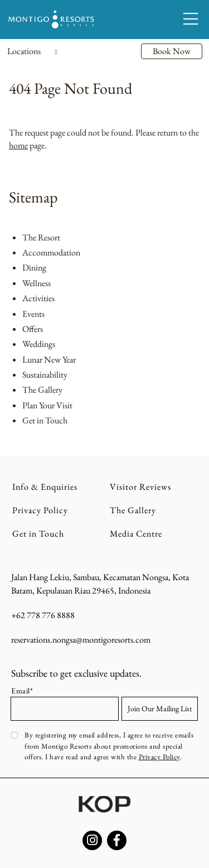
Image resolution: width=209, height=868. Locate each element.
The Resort (41, 237)
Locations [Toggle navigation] (32, 51)
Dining (34, 267)
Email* (22, 691)
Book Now (172, 51)
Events (33, 314)
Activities (38, 298)
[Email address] (65, 709)
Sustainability (45, 375)
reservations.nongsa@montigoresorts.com (81, 640)
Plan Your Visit (47, 405)
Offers (33, 329)
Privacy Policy (40, 510)
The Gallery (42, 390)
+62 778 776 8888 (43, 615)
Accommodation (51, 252)
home (18, 145)
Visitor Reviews (140, 487)
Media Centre (136, 534)
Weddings (39, 344)
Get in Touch (45, 420)
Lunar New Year (49, 360)
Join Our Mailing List (160, 708)
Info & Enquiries (45, 487)
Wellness (37, 283)
